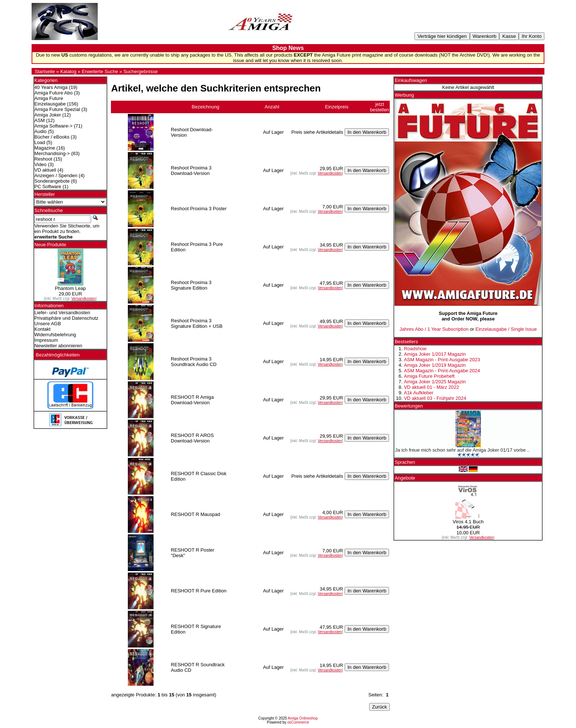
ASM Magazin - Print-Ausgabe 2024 (442, 371)
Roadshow (415, 349)
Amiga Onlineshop (303, 718)
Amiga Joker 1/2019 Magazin (435, 365)
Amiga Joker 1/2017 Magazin (435, 354)
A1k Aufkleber (418, 393)
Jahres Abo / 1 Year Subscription (434, 329)
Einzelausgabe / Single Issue (506, 329)
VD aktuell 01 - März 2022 (431, 387)
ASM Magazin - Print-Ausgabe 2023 (442, 360)
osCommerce (298, 722)
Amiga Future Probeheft (429, 376)
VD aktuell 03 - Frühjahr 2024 (435, 398)
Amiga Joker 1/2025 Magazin (435, 382)
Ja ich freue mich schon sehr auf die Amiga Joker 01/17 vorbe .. (462, 450)
